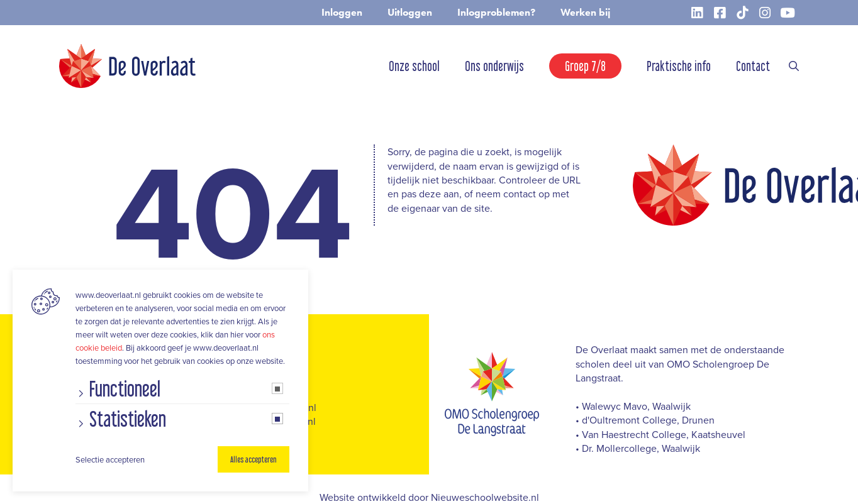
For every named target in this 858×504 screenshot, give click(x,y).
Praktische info (679, 66)
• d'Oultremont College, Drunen (645, 420)
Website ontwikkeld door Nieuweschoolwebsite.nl (429, 497)
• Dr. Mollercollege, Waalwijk (638, 448)
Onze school (414, 66)
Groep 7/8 (585, 66)
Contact (753, 66)
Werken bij (585, 12)
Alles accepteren (253, 459)
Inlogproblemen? (496, 12)
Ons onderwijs (494, 66)
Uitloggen (410, 12)
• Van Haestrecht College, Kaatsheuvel (660, 434)
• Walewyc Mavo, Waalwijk (633, 406)
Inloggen (342, 12)
